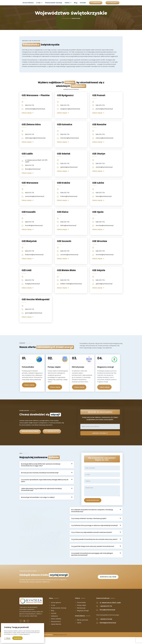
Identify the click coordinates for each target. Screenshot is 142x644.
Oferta (68, 3)
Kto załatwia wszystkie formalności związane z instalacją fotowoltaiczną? (92, 517)
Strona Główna (28, 3)
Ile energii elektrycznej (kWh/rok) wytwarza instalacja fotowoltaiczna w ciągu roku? (41, 471)
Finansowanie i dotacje (53, 3)
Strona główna (66, 18)
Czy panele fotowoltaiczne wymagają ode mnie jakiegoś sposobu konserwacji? (92, 560)
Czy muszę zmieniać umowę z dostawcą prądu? (89, 525)
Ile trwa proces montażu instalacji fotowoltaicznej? (40, 479)
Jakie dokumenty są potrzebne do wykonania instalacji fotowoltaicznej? (41, 495)
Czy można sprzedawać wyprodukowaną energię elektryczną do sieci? (45, 486)
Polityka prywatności (60, 642)
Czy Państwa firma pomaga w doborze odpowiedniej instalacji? (95, 532)
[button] (113, 3)
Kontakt (83, 3)
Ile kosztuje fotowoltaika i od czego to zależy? (38, 503)
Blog (76, 3)
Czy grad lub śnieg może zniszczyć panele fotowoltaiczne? (93, 552)
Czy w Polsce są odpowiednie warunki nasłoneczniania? (92, 539)
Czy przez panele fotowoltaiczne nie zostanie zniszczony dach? (94, 545)
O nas (39, 3)
